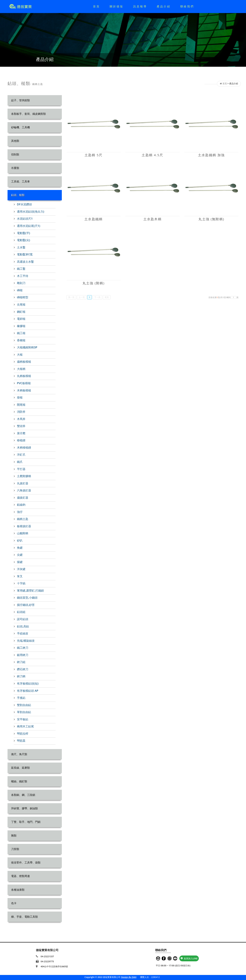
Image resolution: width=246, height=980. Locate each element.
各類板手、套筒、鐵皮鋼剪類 (28, 114)
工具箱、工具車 (20, 181)
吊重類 (15, 168)
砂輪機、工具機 (20, 127)
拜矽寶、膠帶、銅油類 (24, 808)
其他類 (15, 141)
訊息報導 (140, 6)
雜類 (14, 835)
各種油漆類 (18, 890)
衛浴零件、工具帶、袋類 (26, 862)
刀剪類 (15, 849)
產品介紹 (164, 6)
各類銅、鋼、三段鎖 (23, 795)
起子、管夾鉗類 (20, 100)
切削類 (15, 154)
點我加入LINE (189, 958)
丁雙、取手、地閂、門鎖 (26, 822)
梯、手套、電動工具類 (24, 917)
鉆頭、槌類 (18, 195)
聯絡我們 (187, 6)
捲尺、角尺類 (19, 754)
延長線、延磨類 (20, 768)
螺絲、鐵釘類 (19, 781)
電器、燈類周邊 (20, 876)
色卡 (14, 903)
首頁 (96, 6)
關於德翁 (117, 6)
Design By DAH (129, 977)
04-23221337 (47, 956)
